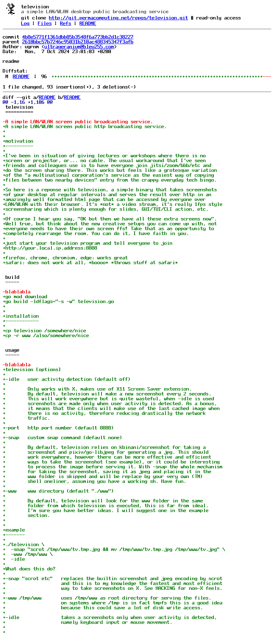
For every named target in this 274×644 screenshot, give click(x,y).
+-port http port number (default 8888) (58, 428)
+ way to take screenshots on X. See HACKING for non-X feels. (113, 588)
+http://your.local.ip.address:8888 (50, 248)
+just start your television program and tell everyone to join (89, 243)
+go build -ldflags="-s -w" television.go (58, 301)
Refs (66, 23)
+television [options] (32, 369)
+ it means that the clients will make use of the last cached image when (111, 408)
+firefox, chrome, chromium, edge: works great (65, 258)
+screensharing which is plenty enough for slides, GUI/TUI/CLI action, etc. (106, 209)
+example (14, 530)
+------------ (21, 321)
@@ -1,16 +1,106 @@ (28, 102)
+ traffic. (26, 418)
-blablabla (17, 292)
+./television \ (24, 544)
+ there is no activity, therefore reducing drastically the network (104, 413)
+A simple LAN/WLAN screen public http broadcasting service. (85, 126)
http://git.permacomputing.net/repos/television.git (119, 18)
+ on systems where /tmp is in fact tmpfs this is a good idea (113, 603)
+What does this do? (29, 569)
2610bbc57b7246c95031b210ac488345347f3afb (78, 42)
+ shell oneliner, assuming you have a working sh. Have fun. (95, 481)
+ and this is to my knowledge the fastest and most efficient (113, 583)
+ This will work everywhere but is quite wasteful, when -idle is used (108, 399)
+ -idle (14, 559)
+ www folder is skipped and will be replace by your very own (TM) (103, 476)
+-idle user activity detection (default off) (67, 379)
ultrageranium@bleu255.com (79, 47)
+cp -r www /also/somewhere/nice (46, 335)
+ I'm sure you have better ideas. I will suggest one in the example (106, 510)
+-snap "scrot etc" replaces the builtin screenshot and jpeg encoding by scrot (113, 578)
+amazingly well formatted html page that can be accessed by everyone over (104, 199)
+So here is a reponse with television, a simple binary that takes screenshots (110, 190)
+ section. (26, 515)
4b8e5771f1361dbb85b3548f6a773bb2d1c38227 (78, 37)
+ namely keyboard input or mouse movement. (88, 622)
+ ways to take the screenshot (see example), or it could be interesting (111, 462)
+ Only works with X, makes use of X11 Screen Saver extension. (97, 389)
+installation (21, 316)
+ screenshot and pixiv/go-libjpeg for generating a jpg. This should (106, 452)
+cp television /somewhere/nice (45, 331)
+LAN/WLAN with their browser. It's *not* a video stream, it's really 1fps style (113, 204)
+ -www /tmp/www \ (28, 554)
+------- (14, 535)
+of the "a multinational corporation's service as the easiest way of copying (108, 175)
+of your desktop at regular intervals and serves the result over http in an (107, 194)
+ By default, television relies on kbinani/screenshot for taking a (104, 447)
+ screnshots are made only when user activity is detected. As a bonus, (110, 403)
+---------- (18, 146)
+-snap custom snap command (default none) (63, 437)
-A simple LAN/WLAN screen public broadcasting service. (78, 122)
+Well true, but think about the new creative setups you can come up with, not (110, 224)
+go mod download (25, 296)
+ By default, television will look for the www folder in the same (103, 501)
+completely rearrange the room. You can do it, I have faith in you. (96, 233)
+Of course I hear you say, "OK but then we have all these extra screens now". (110, 219)
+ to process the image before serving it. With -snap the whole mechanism (113, 467)
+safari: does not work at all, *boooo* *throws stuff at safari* (90, 262)
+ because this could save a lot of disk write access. (103, 608)
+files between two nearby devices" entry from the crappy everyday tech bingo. (110, 180)
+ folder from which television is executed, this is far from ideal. (106, 505)
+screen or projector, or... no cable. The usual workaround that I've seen (104, 160)
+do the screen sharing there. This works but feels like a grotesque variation (110, 170)
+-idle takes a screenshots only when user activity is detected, (110, 617)
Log (25, 23)
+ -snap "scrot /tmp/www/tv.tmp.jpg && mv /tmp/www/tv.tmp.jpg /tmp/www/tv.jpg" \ (114, 549)
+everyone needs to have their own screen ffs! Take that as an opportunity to (108, 228)
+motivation (18, 141)
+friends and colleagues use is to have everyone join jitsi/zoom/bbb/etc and (107, 165)
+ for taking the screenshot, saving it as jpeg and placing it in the (107, 471)
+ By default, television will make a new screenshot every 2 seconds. (107, 394)
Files (45, 23)
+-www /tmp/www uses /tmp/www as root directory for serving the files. (107, 598)
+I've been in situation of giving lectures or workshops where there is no (104, 156)
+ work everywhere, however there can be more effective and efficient (107, 457)
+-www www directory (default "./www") (58, 491)
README (88, 23)
